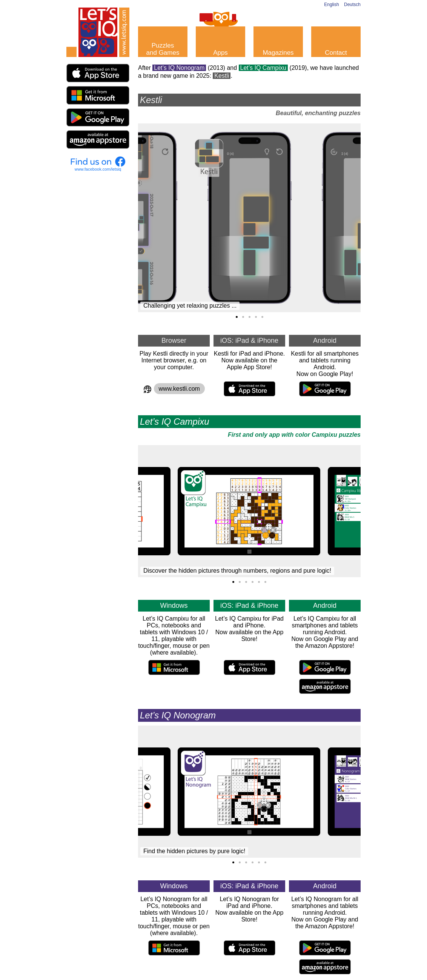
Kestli (222, 76)
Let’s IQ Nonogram (179, 68)
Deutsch (352, 5)
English (331, 5)
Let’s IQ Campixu (263, 68)
